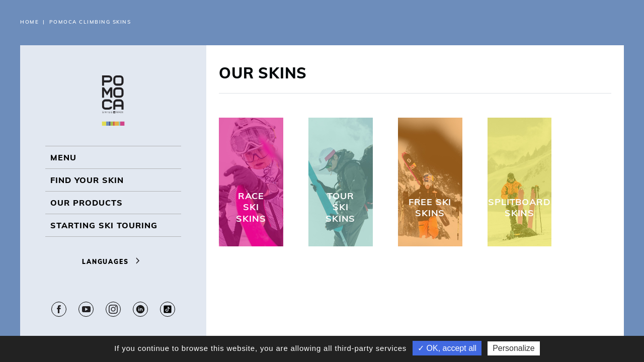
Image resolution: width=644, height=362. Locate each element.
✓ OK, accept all (447, 348)
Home (29, 22)
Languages (113, 262)
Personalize (514, 348)
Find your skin (87, 180)
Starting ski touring (104, 225)
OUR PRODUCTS (87, 203)
